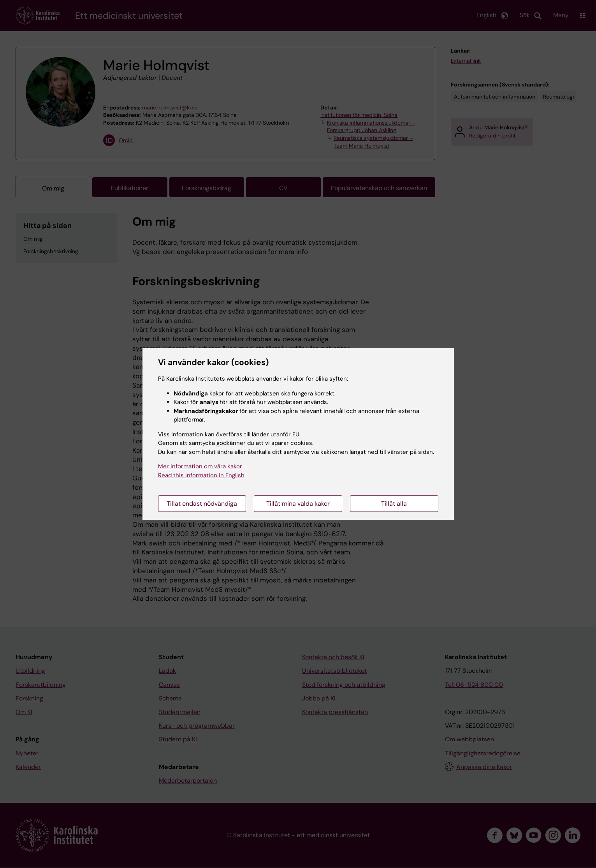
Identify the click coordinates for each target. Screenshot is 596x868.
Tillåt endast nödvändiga (202, 504)
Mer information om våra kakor (200, 466)
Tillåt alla (394, 504)
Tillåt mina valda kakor (298, 504)
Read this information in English (201, 475)
